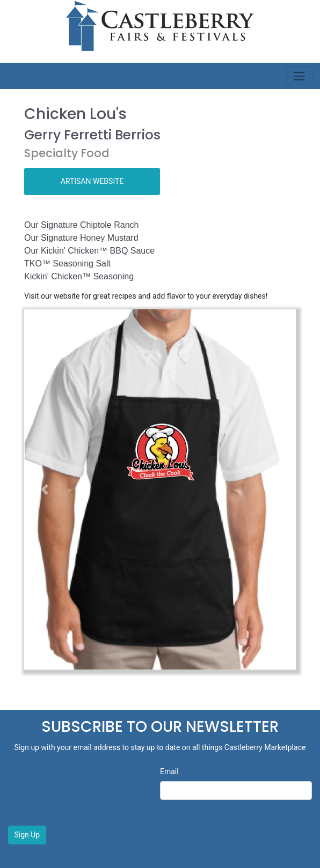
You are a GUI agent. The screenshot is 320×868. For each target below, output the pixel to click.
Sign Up (27, 835)
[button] (45, 489)
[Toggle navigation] (299, 76)
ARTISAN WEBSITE (92, 181)
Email (169, 771)
